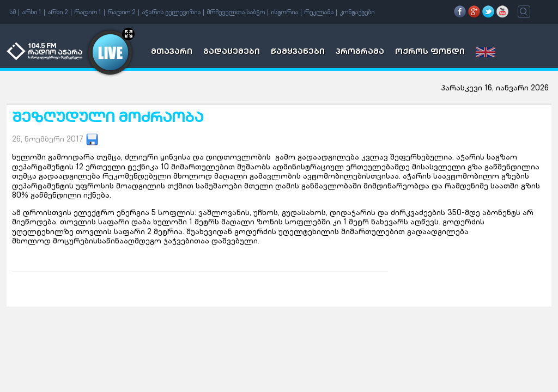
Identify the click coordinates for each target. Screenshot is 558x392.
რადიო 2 (122, 13)
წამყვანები (298, 52)
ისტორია (284, 13)
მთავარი (172, 52)
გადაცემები (232, 52)
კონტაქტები (357, 13)
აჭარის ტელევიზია (171, 13)
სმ (13, 13)
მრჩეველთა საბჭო (236, 13)
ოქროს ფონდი (430, 52)
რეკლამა (319, 13)
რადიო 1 (88, 13)
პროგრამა (360, 52)
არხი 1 (32, 13)
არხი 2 (58, 13)
